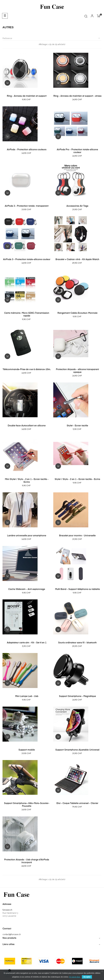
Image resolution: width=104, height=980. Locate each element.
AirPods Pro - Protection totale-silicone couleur (77, 151)
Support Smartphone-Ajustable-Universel (77, 750)
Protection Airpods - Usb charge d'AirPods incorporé (27, 861)
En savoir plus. (75, 977)
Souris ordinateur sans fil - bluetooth (77, 643)
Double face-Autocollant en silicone (27, 426)
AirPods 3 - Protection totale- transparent (27, 206)
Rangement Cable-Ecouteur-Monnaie (77, 313)
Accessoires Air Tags (77, 206)
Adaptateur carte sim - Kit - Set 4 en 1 (27, 643)
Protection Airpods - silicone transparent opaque (77, 371)
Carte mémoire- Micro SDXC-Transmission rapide (27, 315)
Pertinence (52, 38)
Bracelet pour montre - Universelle (77, 536)
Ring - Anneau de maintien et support (27, 96)
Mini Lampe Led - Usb (27, 696)
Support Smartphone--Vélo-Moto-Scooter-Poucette (27, 805)
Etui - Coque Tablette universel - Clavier (77, 803)
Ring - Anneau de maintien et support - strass (77, 96)
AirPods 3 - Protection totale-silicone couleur (27, 260)
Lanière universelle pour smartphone (27, 536)
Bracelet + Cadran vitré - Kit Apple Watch (77, 260)
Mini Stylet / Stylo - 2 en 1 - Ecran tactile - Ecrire (27, 481)
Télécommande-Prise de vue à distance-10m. (27, 370)
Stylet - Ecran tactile (77, 426)
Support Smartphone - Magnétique (77, 696)
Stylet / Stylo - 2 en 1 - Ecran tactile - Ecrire (77, 479)
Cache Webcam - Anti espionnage (27, 589)
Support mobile (27, 750)
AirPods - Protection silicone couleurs (27, 150)
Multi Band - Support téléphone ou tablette (77, 589)
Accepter (87, 977)
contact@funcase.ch (12, 934)
